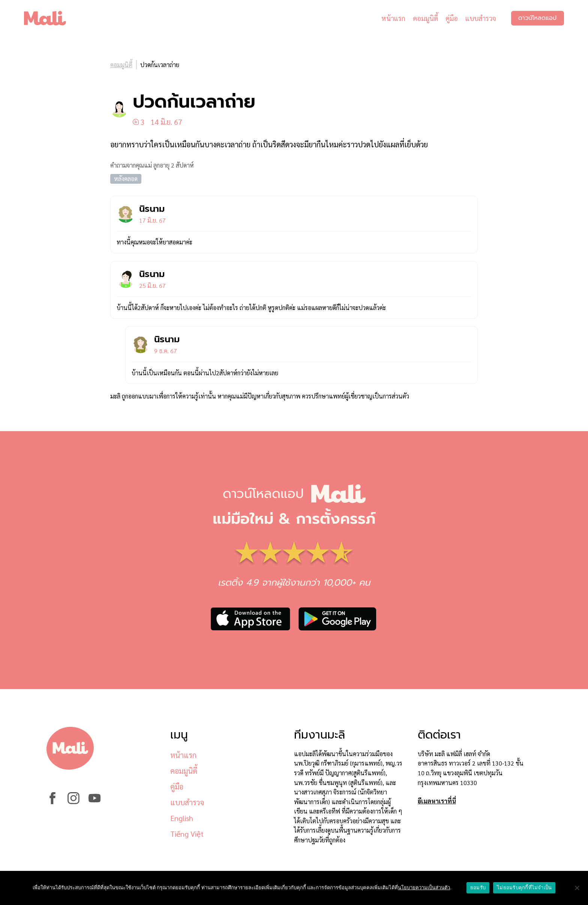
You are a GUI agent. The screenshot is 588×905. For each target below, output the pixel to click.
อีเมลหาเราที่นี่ (437, 801)
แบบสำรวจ (480, 19)
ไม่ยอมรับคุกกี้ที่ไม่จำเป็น (524, 888)
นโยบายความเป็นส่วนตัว (424, 888)
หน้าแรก (393, 19)
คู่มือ (451, 19)
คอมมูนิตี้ (425, 19)
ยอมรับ (478, 888)
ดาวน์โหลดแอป (537, 19)
